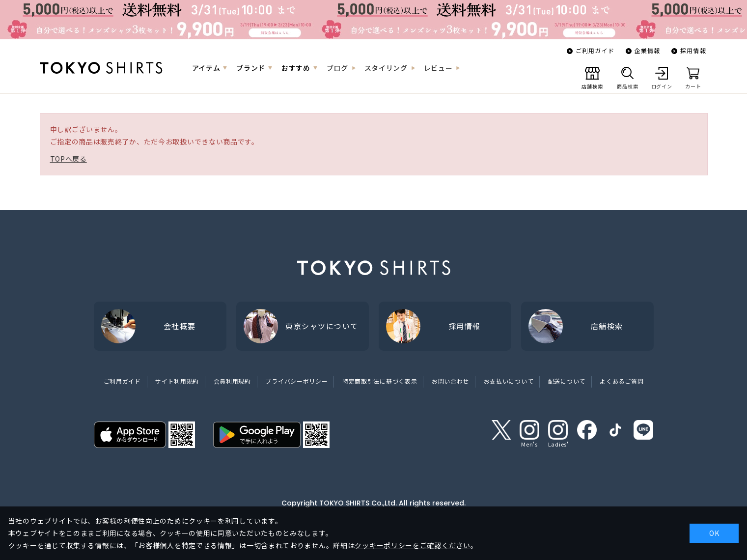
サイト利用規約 (177, 381)
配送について (567, 381)
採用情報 (693, 50)
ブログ (337, 68)
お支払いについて (509, 381)
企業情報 (648, 50)
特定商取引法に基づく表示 (380, 381)
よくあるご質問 (622, 381)
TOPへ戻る (69, 159)
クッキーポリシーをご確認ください (412, 545)
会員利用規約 (232, 381)
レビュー (438, 68)
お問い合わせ (450, 381)
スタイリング (386, 68)
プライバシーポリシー (296, 381)
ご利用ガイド (595, 50)
